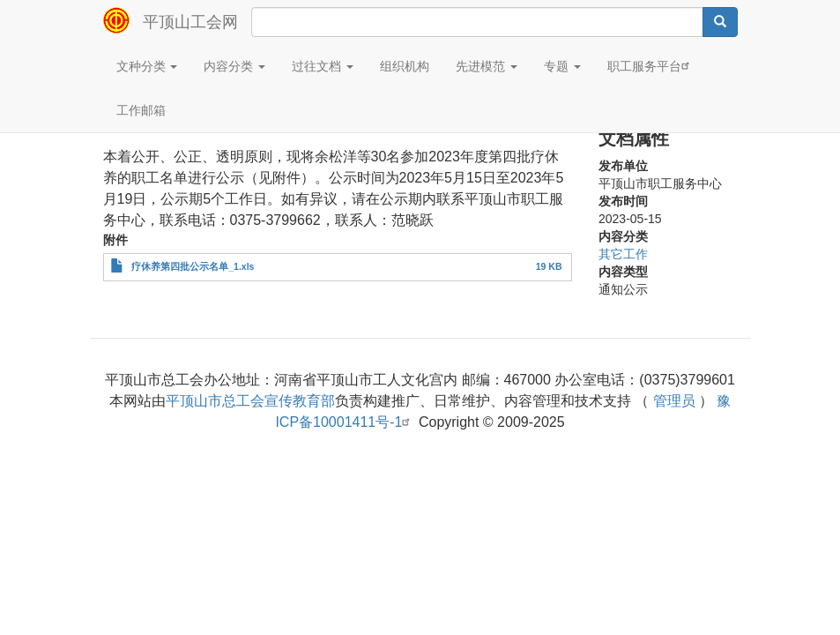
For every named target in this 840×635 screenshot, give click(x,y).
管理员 (674, 401)
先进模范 (487, 66)
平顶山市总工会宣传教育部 (250, 401)
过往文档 (323, 66)
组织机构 (405, 66)
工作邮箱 (141, 110)
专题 (562, 66)
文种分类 (147, 66)
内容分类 (234, 66)
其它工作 (623, 254)
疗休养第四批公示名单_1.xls (193, 266)
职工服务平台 (650, 66)
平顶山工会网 (190, 22)
